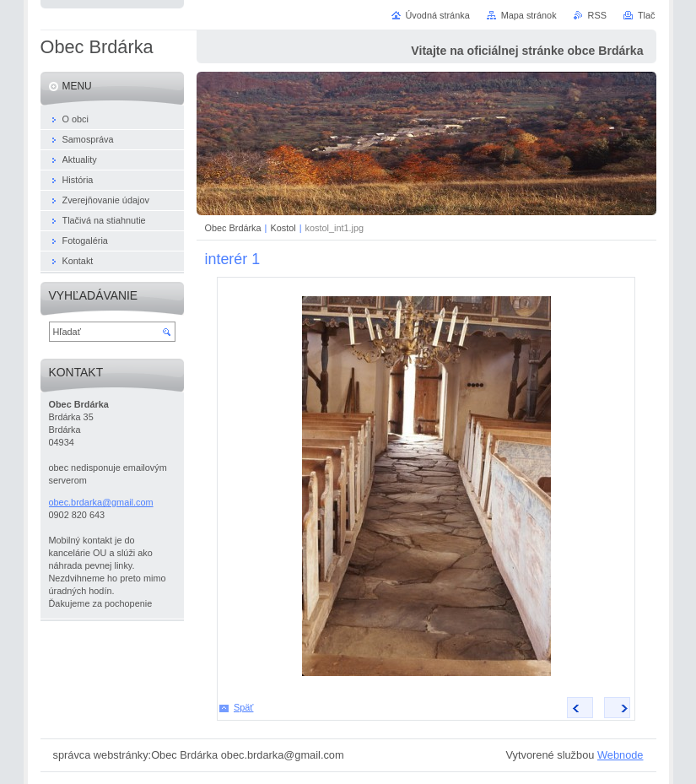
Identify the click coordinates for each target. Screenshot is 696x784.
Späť (243, 707)
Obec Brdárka (233, 228)
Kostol (283, 228)
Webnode (620, 755)
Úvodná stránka (438, 15)
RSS (597, 15)
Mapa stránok (529, 15)
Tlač (647, 15)
